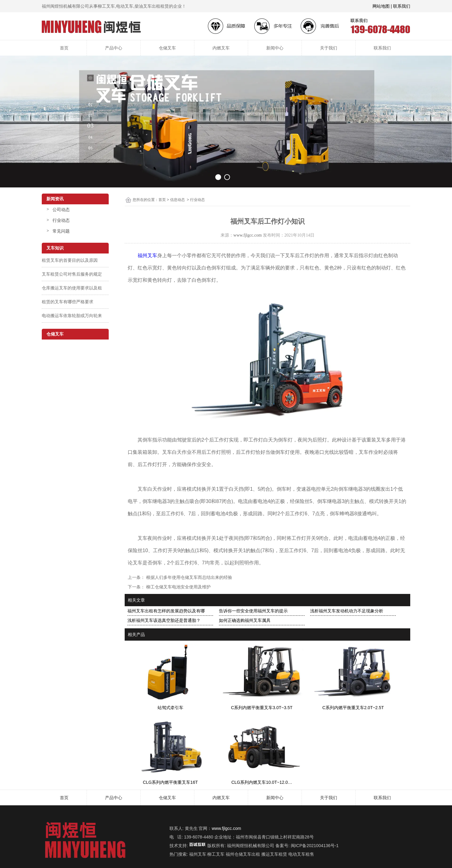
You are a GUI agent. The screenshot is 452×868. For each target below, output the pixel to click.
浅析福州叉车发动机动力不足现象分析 (347, 611)
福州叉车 (147, 255)
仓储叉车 (167, 48)
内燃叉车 (221, 48)
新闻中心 (275, 48)
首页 (64, 48)
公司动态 (61, 210)
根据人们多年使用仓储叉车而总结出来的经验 (189, 577)
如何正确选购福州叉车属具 (245, 620)
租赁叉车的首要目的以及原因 (70, 260)
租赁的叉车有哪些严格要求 (68, 302)
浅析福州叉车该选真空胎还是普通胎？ (164, 620)
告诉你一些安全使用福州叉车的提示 (253, 611)
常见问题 (61, 231)
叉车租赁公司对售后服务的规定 (72, 274)
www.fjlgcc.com (247, 235)
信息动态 (177, 200)
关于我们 (329, 48)
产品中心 (114, 48)
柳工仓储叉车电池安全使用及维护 (178, 587)
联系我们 (382, 48)
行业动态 (61, 220)
